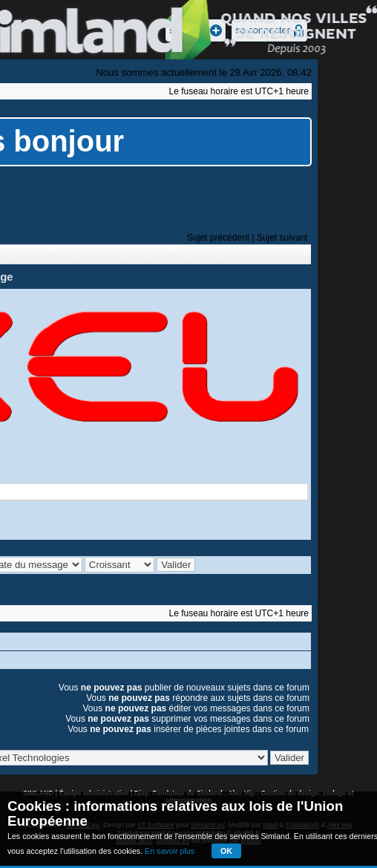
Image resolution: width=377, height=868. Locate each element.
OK (226, 851)
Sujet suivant (282, 238)
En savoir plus (170, 851)
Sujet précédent (218, 238)
